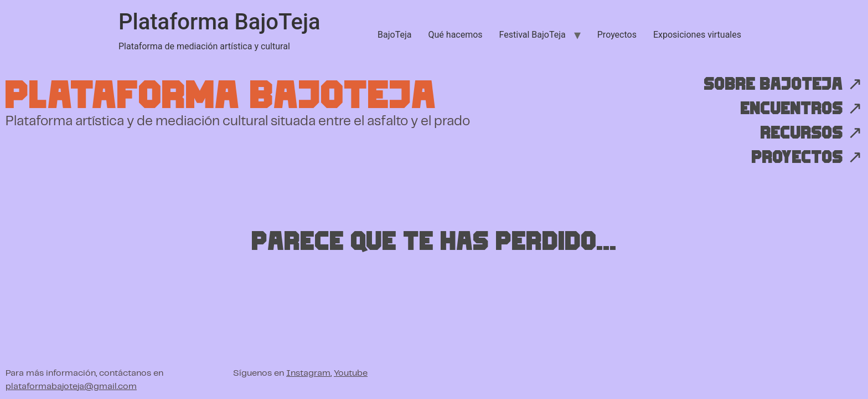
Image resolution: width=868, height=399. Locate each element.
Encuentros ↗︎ (801, 109)
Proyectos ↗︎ (807, 157)
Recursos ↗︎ (811, 133)
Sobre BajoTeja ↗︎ (783, 84)
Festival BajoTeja (533, 35)
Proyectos (617, 35)
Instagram (308, 373)
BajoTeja (394, 35)
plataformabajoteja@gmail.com (71, 387)
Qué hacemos (456, 35)
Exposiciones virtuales (697, 35)
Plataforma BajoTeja (219, 22)
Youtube (351, 373)
